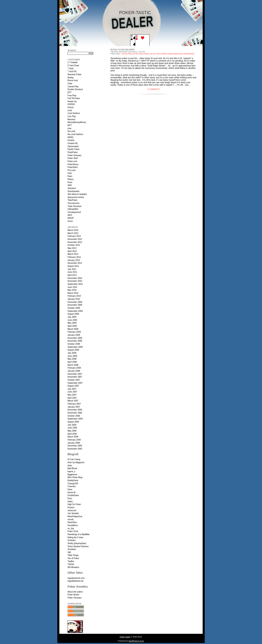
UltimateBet (73, 209)
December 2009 (75, 302)
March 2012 (73, 254)
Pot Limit (72, 170)
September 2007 (75, 383)
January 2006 (74, 443)
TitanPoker (72, 200)
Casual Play (73, 87)
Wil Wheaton (73, 567)
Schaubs (72, 540)
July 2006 (72, 425)
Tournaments (73, 203)
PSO (70, 173)
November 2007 (75, 377)
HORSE (71, 104)
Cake (70, 83)
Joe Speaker (73, 513)
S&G (70, 185)
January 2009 (74, 335)
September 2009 (75, 311)
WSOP (71, 218)
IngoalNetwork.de (76, 581)
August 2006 (73, 422)
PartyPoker (73, 152)
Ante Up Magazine (76, 462)
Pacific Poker (73, 149)
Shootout (72, 188)
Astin (70, 466)
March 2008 (73, 365)
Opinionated (73, 146)
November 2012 (75, 242)
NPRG (71, 137)
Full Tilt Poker (74, 98)
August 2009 (73, 314)
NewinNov (72, 522)
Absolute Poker (75, 74)
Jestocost (72, 510)
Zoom (70, 221)
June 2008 (72, 356)
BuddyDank (73, 480)
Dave (70, 489)
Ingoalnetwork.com (76, 578)
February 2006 (74, 440)
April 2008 (72, 362)
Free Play (72, 96)
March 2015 (73, 230)
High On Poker (74, 504)
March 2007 (73, 401)
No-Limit (71, 131)
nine (69, 128)
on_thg (71, 528)
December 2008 (75, 338)
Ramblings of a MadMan (79, 534)
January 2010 (74, 299)
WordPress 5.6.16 (136, 641)
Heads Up (72, 101)
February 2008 (74, 368)
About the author (75, 592)
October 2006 (74, 416)
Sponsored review (76, 197)
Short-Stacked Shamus (78, 546)
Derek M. (72, 493)
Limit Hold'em (74, 113)
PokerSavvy (73, 164)
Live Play (72, 116)
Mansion (71, 119)
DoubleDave (73, 495)
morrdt (71, 519)
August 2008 (73, 350)
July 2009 (72, 317)
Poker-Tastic (135, 13)
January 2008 (74, 371)
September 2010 (75, 284)
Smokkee (72, 549)
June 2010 (72, 287)
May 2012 (72, 248)
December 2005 (75, 446)
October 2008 (74, 344)
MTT (70, 125)
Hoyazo (71, 507)
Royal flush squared (123, 50)
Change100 (73, 484)
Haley (70, 501)
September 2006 (75, 419)
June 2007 (72, 392)
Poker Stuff (73, 158)
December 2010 (75, 278)
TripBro (71, 561)
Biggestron (72, 475)
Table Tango (73, 555)
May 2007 (72, 395)
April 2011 (72, 275)
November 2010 (75, 281)
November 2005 (75, 449)
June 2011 (72, 272)
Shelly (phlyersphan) (77, 543)
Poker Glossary (75, 155)
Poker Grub (73, 531)
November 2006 (75, 413)
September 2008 (75, 347)
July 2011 (72, 269)
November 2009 (75, 305)
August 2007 (73, 386)
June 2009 (72, 320)
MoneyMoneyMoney (77, 122)
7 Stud (71, 69)
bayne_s (71, 471)
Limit (70, 110)
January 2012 (74, 260)
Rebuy (71, 179)
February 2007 (74, 404)
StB (69, 552)
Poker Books (73, 595)
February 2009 (74, 332)
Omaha (71, 140)
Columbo (72, 486)
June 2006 (72, 428)
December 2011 (75, 263)
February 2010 (74, 296)
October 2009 (74, 308)
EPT (69, 92)
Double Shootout (75, 89)
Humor (71, 107)
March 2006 (73, 437)
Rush (70, 182)
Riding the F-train (75, 537)
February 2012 (74, 257)
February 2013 (74, 236)
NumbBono (73, 525)
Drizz (70, 498)
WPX (70, 215)
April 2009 (72, 326)
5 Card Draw (73, 65)
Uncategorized (74, 212)
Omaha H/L (73, 143)
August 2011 (73, 266)
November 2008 (75, 341)
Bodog (71, 78)
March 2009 (73, 329)
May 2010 (72, 290)
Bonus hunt (73, 80)
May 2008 (72, 359)
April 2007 (72, 398)
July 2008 (72, 353)
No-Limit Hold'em (75, 134)
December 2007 (75, 374)
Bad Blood (72, 468)
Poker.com (72, 161)
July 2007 (72, 389)
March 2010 (73, 293)
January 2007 (74, 407)
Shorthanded (73, 191)
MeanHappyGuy (75, 516)
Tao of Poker (73, 558)
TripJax (71, 564)
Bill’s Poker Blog (75, 477)
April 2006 (72, 434)
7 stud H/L (72, 71)
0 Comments (154, 89)
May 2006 (72, 431)
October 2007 (74, 380)
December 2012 (75, 239)
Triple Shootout (74, 206)
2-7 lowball (72, 62)
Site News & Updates (77, 194)
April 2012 (72, 251)
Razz (70, 176)
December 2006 (75, 410)
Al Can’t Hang (74, 459)
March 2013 (73, 233)
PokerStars (73, 167)
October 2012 (74, 245)
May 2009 (72, 323)
